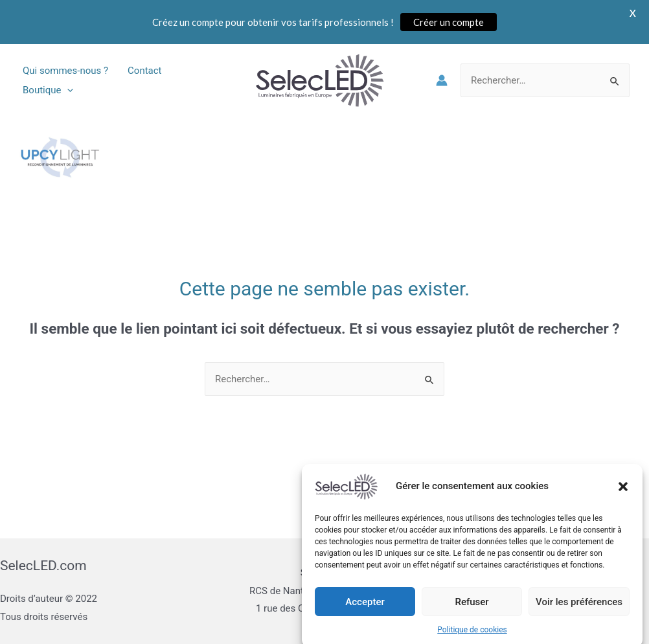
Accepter (365, 614)
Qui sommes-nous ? (65, 71)
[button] (623, 498)
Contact (144, 71)
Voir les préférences (579, 614)
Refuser (472, 614)
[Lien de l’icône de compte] (442, 80)
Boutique (48, 90)
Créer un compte (449, 22)
